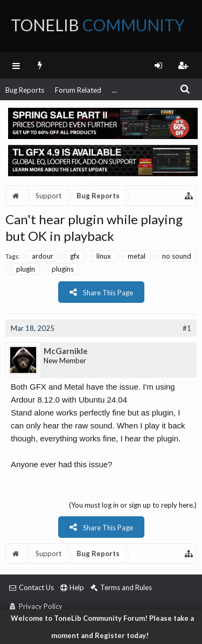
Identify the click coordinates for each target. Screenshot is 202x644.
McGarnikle (66, 351)
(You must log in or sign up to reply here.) (133, 505)
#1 (187, 328)
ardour (40, 256)
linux (101, 256)
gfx (72, 256)
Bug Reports (25, 90)
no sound (174, 256)
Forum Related (78, 90)
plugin (23, 269)
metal (134, 256)
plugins (60, 269)
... (114, 90)
